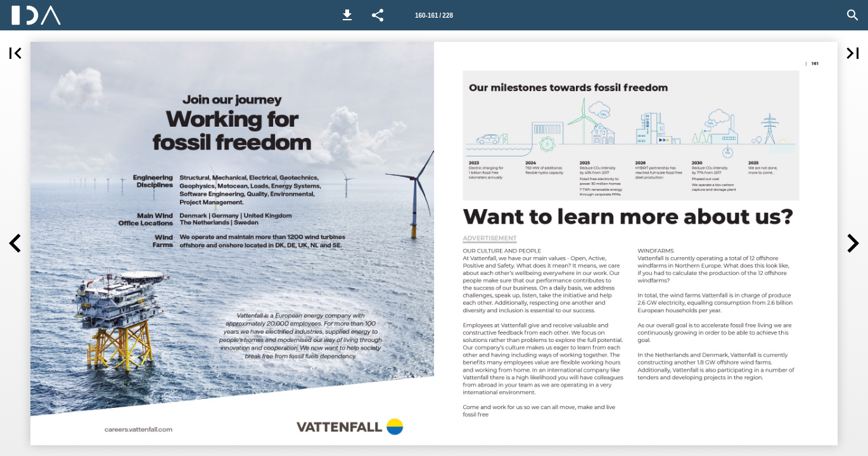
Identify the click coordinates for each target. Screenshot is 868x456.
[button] (347, 15)
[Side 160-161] (434, 15)
